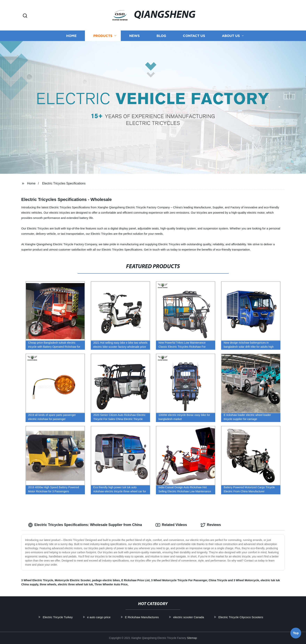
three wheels (48, 584)
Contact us (194, 36)
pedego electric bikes (106, 580)
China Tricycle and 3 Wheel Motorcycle (234, 580)
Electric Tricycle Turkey (71, 617)
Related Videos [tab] (171, 525)
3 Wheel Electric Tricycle (37, 580)
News (134, 36)
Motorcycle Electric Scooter (73, 580)
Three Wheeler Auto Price (111, 584)
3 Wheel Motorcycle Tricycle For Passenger (179, 580)
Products (103, 36)
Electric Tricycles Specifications (64, 183)
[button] (25, 16)
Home (71, 36)
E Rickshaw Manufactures (155, 617)
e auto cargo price (112, 617)
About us (231, 36)
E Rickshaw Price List (136, 580)
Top (296, 634)
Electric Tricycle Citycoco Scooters (254, 617)
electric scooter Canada (202, 617)
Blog (161, 36)
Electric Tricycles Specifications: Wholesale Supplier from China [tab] (85, 525)
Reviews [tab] (211, 525)
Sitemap (192, 638)
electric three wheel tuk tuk (75, 584)
